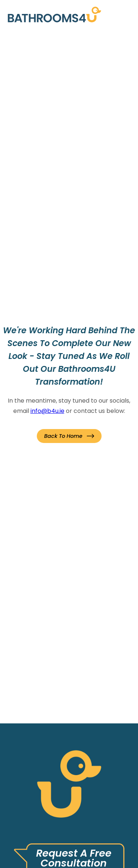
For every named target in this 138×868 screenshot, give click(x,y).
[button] (69, 436)
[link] (54, 14)
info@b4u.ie (47, 411)
